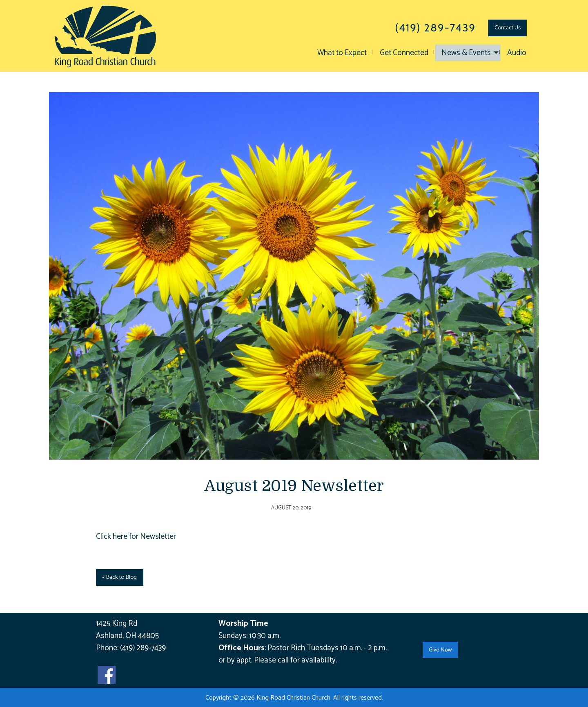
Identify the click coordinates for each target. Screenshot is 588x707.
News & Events (466, 53)
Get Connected (404, 53)
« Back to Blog (119, 577)
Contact (508, 28)
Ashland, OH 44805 (127, 636)
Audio (517, 53)
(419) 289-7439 (143, 648)
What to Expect (342, 53)
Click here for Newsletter (136, 537)
